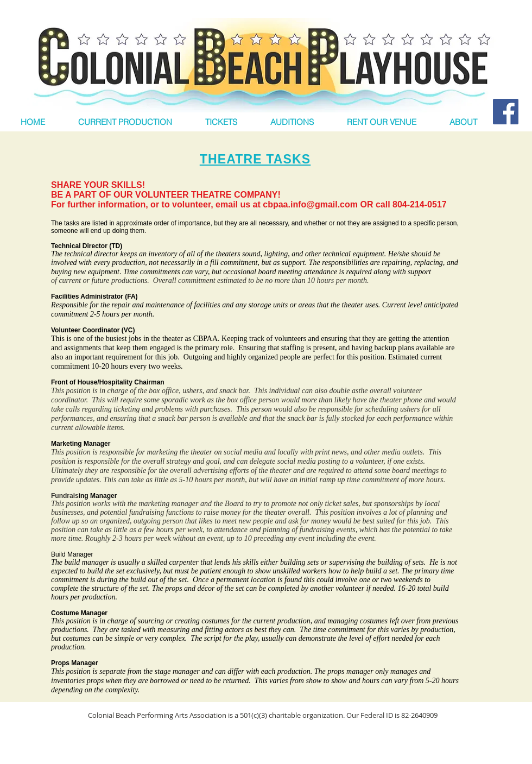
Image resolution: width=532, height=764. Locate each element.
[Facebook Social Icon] (506, 112)
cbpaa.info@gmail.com (310, 204)
